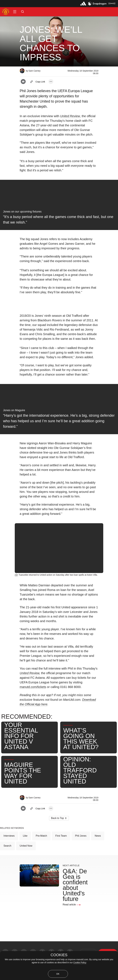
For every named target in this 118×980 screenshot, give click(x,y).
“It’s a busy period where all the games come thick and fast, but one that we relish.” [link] (58, 219)
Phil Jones (81, 836)
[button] (15, 12)
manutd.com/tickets (33, 687)
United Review (29, 673)
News (98, 836)
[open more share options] (51, 82)
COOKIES (59, 955)
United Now (26, 846)
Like (25, 836)
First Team (61, 836)
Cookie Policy (80, 962)
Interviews (9, 836)
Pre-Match (41, 836)
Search (7, 846)
